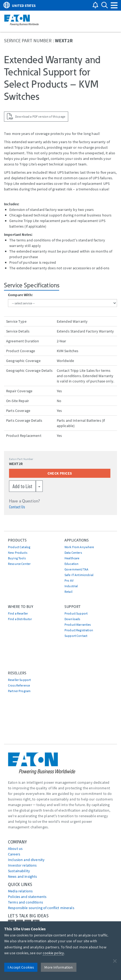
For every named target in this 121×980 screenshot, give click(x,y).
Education (72, 564)
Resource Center (19, 564)
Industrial (71, 586)
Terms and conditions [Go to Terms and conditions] (25, 902)
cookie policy (53, 953)
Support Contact (76, 636)
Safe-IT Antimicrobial (79, 575)
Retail (68, 592)
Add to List (22, 486)
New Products (18, 553)
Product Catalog (19, 547)
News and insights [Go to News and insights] (22, 876)
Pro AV (69, 580)
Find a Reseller (18, 613)
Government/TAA (76, 569)
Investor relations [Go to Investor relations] (22, 865)
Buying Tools (17, 558)
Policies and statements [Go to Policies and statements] (27, 897)
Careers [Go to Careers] (14, 854)
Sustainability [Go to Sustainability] (19, 871)
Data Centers (73, 553)
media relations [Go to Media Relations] (20, 891)
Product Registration (79, 630)
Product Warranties (78, 625)
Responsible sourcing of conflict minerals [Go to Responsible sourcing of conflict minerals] (41, 908)
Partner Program (19, 691)
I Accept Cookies (21, 967)
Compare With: (20, 295)
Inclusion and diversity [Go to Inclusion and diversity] (26, 860)
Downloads (72, 619)
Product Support (76, 613)
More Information (59, 967)
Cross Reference (19, 685)
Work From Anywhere (79, 547)
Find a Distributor (20, 619)
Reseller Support (19, 680)
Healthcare (72, 558)
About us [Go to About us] (15, 849)
